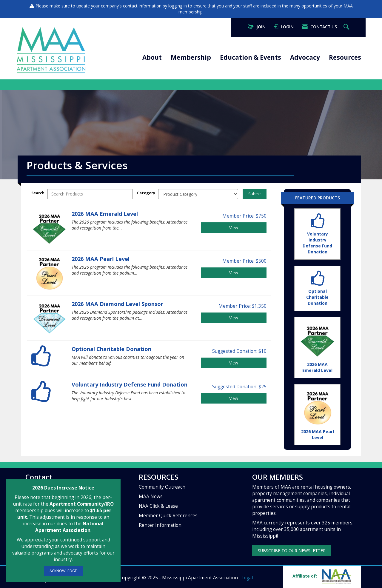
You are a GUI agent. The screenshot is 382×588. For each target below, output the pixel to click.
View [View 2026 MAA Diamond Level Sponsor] (234, 318)
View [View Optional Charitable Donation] (234, 363)
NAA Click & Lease (158, 506)
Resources (345, 57)
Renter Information (160, 525)
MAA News (151, 497)
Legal (247, 578)
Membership (191, 57)
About (152, 57)
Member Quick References (168, 516)
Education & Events (251, 57)
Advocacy (305, 57)
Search (38, 193)
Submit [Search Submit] (255, 194)
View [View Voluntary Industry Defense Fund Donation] (234, 398)
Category (146, 193)
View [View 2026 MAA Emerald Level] (234, 228)
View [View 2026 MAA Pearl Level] (234, 273)
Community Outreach (162, 487)
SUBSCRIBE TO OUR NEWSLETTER (292, 551)
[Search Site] (347, 27)
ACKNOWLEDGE (63, 571)
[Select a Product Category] (198, 194)
